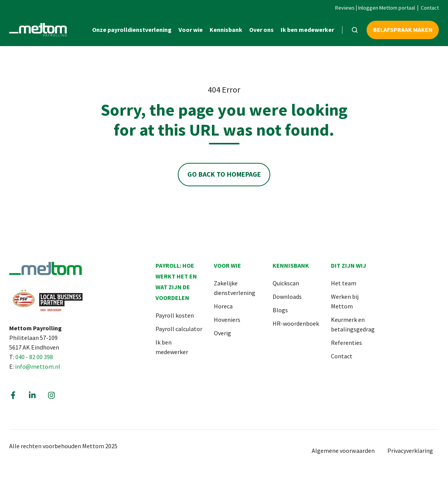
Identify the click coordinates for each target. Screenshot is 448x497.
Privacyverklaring (410, 451)
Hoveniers (227, 320)
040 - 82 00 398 (34, 357)
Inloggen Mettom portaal (387, 8)
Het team (344, 283)
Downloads (287, 297)
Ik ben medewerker (307, 30)
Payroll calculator (179, 329)
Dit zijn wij (349, 265)
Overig (222, 333)
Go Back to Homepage (224, 174)
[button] (355, 30)
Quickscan (286, 283)
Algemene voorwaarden (343, 451)
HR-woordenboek (296, 323)
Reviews (345, 8)
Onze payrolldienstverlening (132, 30)
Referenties (346, 343)
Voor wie (191, 30)
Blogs (280, 310)
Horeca (223, 306)
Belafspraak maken (403, 30)
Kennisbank (226, 30)
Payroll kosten (175, 315)
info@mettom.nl (38, 366)
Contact (430, 8)
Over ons (261, 30)
